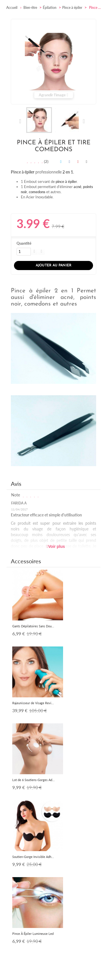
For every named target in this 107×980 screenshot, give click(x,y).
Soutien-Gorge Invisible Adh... (33, 857)
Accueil (12, 8)
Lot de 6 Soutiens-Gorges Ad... (34, 780)
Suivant (83, 121)
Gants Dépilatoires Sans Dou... (33, 626)
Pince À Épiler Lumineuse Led (33, 934)
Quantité (24, 243)
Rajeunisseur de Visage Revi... (33, 703)
